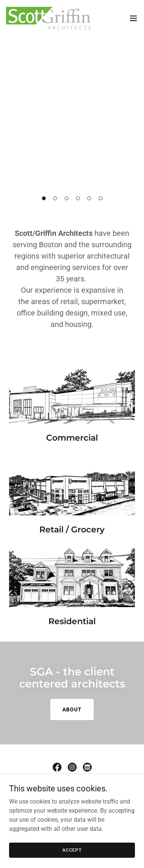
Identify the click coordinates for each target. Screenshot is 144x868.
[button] (44, 198)
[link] (48, 18)
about (72, 709)
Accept (72, 850)
